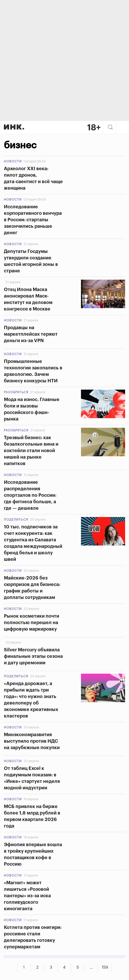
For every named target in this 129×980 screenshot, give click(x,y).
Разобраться (16, 392)
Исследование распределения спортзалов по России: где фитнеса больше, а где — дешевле (30, 495)
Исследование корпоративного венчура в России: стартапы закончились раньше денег (33, 220)
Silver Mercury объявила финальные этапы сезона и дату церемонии (33, 656)
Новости (13, 161)
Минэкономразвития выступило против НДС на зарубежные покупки (32, 741)
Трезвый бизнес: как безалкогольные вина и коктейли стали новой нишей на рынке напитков (31, 451)
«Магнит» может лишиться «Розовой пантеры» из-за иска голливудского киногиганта (27, 896)
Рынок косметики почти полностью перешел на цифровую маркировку (32, 623)
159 (105, 967)
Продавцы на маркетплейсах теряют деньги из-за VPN (31, 334)
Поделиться (16, 520)
